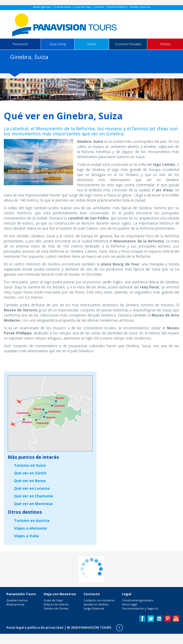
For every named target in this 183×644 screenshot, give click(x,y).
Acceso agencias (42, 7)
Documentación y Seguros (140, 608)
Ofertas (165, 44)
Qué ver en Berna (30, 481)
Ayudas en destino (96, 604)
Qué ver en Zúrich (30, 473)
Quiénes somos (62, 7)
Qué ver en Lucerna (32, 488)
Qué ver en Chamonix (34, 496)
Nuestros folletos (116, 7)
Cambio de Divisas (56, 608)
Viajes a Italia (26, 536)
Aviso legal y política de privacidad (35, 627)
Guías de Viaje (82, 7)
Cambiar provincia (140, 7)
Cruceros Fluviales (128, 44)
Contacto (99, 7)
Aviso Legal (130, 604)
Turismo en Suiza (30, 465)
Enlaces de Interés (56, 604)
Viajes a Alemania (30, 528)
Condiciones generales (138, 600)
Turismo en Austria (32, 520)
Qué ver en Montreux (33, 504)
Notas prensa (15, 604)
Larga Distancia (94, 608)
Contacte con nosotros (99, 600)
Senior (92, 44)
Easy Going (58, 44)
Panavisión (20, 44)
